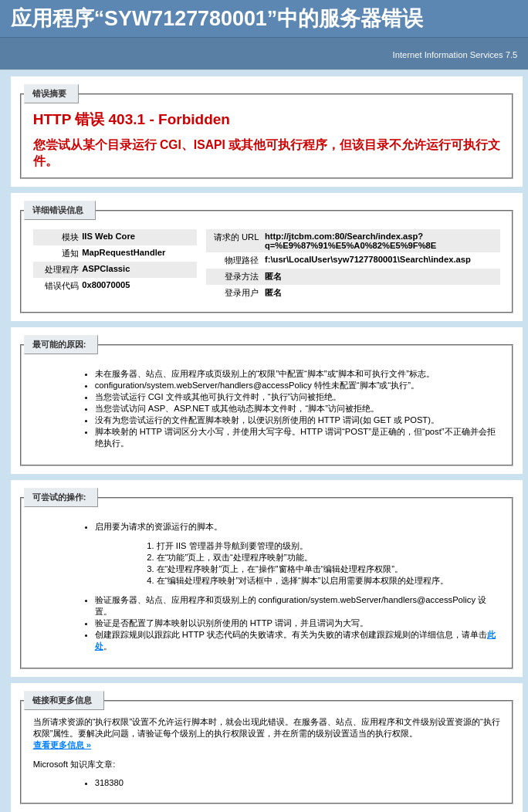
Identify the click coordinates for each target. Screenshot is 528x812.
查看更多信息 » (62, 745)
